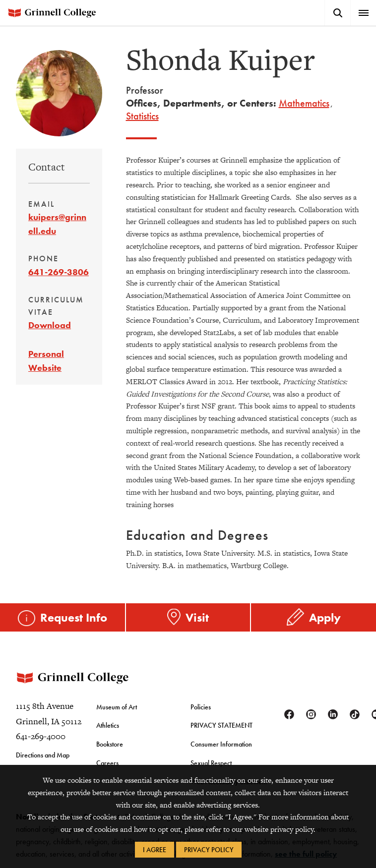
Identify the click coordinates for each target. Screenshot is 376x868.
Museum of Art (117, 706)
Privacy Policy (209, 850)
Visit (197, 617)
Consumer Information (221, 744)
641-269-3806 (59, 272)
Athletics (108, 725)
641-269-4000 (41, 736)
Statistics (142, 116)
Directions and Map (43, 754)
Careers (107, 762)
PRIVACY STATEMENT (221, 725)
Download (50, 325)
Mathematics (304, 103)
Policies (201, 706)
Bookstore (110, 744)
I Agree (155, 850)
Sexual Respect (211, 762)
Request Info (74, 617)
